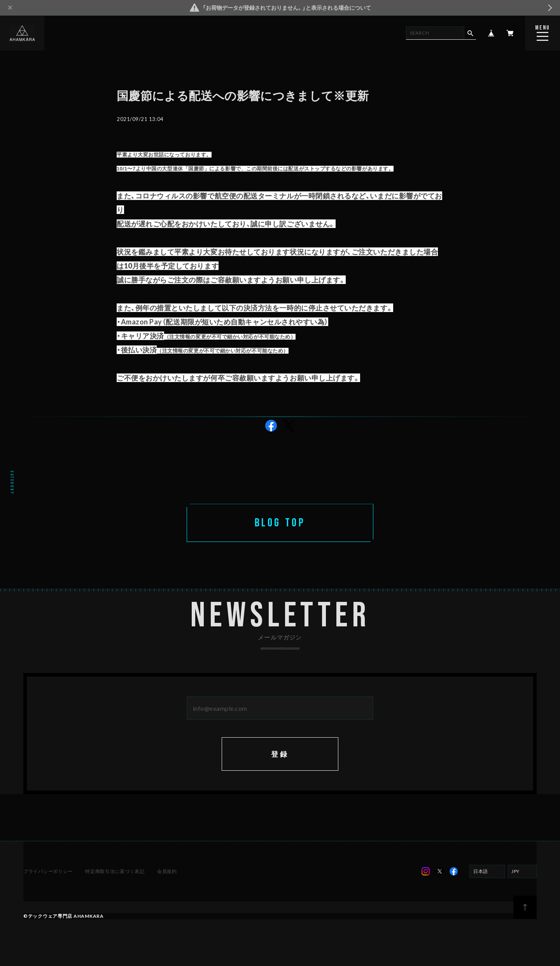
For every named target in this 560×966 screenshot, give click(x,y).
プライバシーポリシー (48, 872)
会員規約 (167, 872)
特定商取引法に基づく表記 (115, 872)
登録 (280, 755)
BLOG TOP (280, 523)
